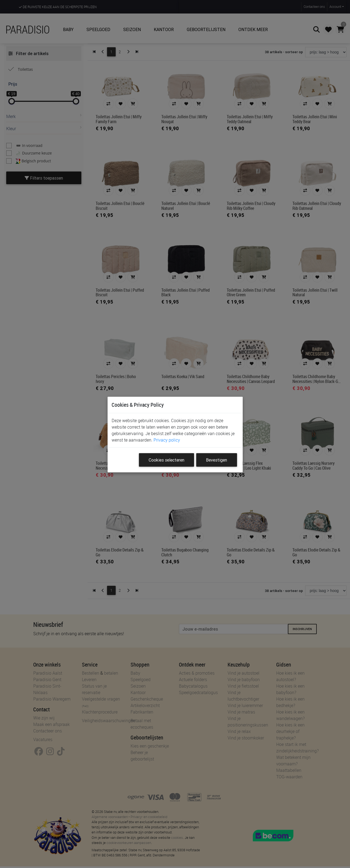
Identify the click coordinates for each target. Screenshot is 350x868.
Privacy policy (167, 440)
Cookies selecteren (166, 460)
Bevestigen (216, 460)
